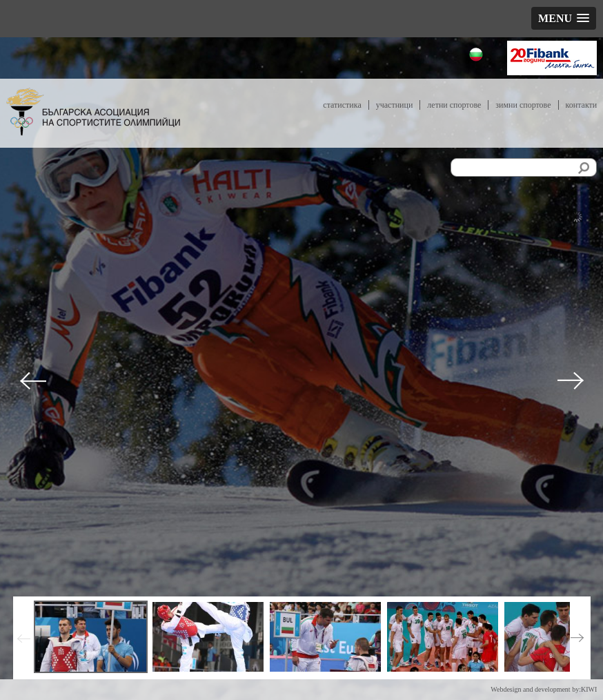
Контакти (582, 105)
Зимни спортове (523, 105)
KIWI (589, 689)
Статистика (342, 105)
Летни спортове (454, 105)
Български (478, 56)
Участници (395, 105)
